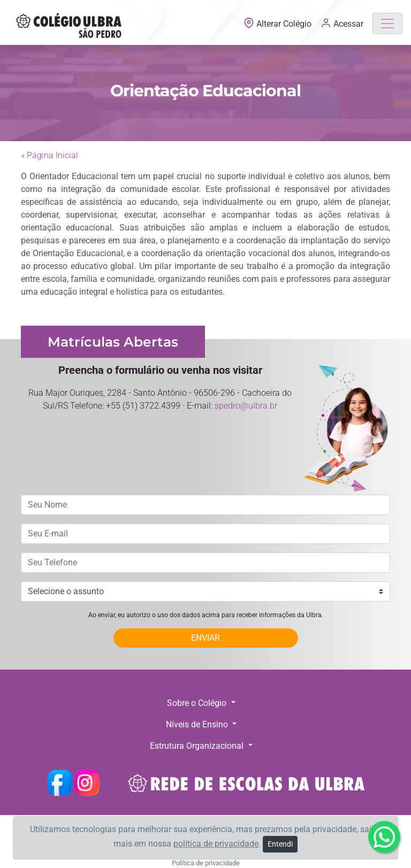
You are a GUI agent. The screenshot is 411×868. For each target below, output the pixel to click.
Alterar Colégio (279, 24)
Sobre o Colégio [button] (198, 703)
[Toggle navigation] (387, 24)
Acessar (342, 23)
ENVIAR (205, 638)
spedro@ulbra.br (246, 406)
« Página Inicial (50, 155)
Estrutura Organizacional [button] (198, 746)
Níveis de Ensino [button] (198, 724)
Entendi (280, 844)
